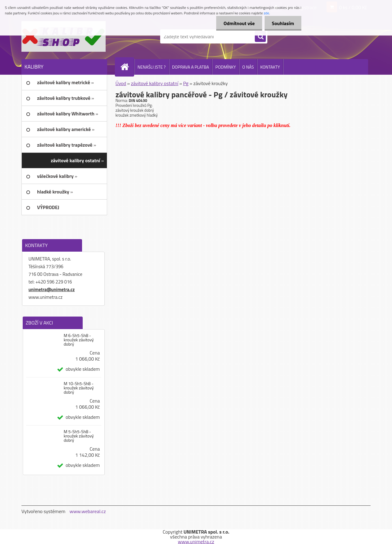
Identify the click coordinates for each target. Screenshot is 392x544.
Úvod (121, 83)
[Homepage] (127, 67)
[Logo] (64, 36)
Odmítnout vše (238, 23)
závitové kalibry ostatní (155, 83)
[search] (260, 37)
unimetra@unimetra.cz (52, 289)
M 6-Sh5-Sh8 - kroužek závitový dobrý (79, 340)
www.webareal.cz (88, 511)
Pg (186, 83)
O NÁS (248, 67)
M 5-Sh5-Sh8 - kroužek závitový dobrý (79, 436)
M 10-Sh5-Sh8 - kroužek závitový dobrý (79, 388)
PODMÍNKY (226, 67)
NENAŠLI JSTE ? (152, 67)
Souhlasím (283, 23)
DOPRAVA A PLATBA (191, 67)
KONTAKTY (270, 67)
